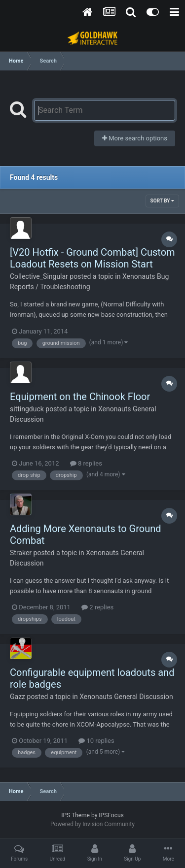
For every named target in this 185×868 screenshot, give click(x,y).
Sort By (162, 201)
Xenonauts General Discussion (126, 697)
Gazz (18, 697)
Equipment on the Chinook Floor (80, 397)
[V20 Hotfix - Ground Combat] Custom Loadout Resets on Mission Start (92, 258)
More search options (135, 138)
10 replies (96, 741)
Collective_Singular (39, 276)
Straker (21, 553)
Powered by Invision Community (92, 824)
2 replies (97, 607)
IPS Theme (75, 815)
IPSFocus (111, 815)
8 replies (86, 463)
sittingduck (27, 409)
